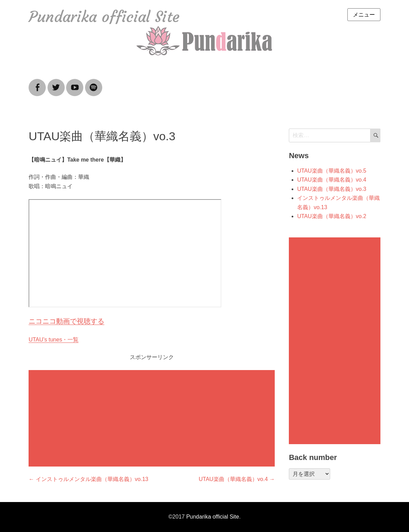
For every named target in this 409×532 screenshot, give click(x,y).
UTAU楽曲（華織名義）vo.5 (332, 171)
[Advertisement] (153, 419)
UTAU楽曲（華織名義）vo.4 (332, 180)
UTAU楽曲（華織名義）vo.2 (332, 216)
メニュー (364, 15)
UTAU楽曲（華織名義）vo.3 (332, 189)
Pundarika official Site (104, 17)
